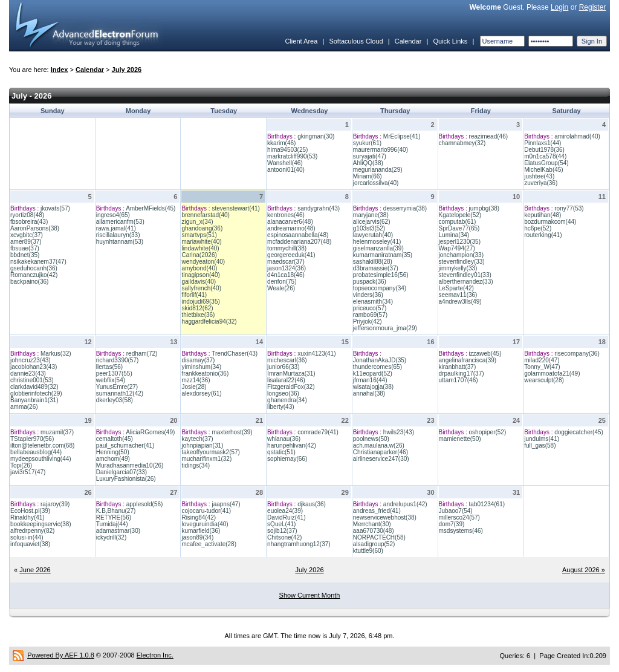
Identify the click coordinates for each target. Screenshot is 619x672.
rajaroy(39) (55, 504)
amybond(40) (199, 268)
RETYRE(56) (114, 517)
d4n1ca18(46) (286, 275)
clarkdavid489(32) (34, 387)
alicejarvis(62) (372, 222)
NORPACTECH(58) (379, 537)
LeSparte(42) (456, 288)
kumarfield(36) (201, 531)
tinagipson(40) (200, 275)
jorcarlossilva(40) (376, 183)
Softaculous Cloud (356, 41)
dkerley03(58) (115, 400)
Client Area (301, 41)
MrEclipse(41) (402, 136)
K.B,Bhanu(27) (116, 511)
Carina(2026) (199, 255)
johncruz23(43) (31, 360)
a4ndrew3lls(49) (460, 302)
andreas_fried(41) (377, 511)
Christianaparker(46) (381, 452)
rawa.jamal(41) (116, 228)
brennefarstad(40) (206, 215)
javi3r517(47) (28, 472)
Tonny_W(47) (542, 367)
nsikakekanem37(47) (38, 262)
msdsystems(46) (461, 531)
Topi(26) (21, 465)
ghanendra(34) (287, 400)
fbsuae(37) (25, 248)
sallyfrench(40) (201, 288)
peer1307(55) (114, 374)
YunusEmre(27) (117, 387)
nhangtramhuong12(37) (299, 544)
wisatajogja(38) (373, 387)
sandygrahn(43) (319, 208)
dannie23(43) (28, 374)
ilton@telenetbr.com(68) (42, 445)
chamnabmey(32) (462, 143)
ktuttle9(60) (368, 551)
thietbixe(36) (198, 315)
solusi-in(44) (27, 537)
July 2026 (127, 70)
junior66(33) (283, 367)
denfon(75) (282, 282)
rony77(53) (569, 208)
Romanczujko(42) (34, 275)
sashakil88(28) (373, 262)
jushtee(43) (539, 176)
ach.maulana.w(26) (379, 445)
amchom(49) (113, 459)
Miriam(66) (368, 176)
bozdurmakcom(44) (550, 222)
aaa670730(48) (374, 531)
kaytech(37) (197, 439)
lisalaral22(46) (286, 380)
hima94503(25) (287, 150)
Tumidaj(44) (112, 524)
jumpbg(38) (485, 208)
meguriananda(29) (378, 170)
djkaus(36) (312, 504)
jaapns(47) (226, 504)
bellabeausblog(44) (36, 452)
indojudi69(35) (200, 302)
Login (559, 7)
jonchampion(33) (462, 255)
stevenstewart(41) (235, 208)
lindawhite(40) (200, 248)
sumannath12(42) (120, 393)
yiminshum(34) (201, 367)
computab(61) (458, 222)
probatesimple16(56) (381, 275)
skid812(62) (197, 308)
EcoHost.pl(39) (30, 511)
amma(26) (24, 407)
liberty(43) (280, 407)
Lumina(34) (454, 235)
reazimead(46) (488, 136)
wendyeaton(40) (203, 262)
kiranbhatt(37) (458, 367)
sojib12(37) (282, 531)
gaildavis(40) (199, 282)
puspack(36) (370, 282)
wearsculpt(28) (544, 380)
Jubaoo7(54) (456, 511)
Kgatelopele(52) (460, 215)
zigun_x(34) (197, 222)
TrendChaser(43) (235, 354)
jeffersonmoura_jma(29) (385, 328)
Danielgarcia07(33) (122, 472)
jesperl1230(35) (460, 242)
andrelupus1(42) (405, 504)
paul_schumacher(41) (125, 445)
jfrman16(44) (370, 380)
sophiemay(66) (287, 459)
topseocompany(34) (380, 288)
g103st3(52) (369, 228)
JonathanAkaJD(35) (380, 360)
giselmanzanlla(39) (378, 248)
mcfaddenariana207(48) (299, 242)
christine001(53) (32, 380)
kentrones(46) (286, 215)
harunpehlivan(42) (292, 445)
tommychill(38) (287, 248)
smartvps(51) (199, 235)
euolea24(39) (285, 511)
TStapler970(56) (32, 439)
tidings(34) (196, 465)
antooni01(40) (286, 170)
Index (60, 70)
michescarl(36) (287, 360)
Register (593, 7)
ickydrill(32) (112, 537)
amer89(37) (26, 242)
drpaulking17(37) (462, 374)
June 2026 (35, 570)
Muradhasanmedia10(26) (130, 465)
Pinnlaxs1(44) (543, 143)
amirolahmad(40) (577, 136)
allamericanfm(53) (120, 222)
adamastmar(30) (118, 531)
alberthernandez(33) (466, 282)
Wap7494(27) (457, 248)
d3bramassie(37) (376, 268)
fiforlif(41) (194, 295)
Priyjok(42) (368, 321)
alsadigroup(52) (374, 544)
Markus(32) (56, 354)
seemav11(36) (458, 295)
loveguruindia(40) (205, 524)
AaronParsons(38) (35, 228)
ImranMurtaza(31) (291, 374)
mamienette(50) (460, 439)
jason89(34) (197, 537)
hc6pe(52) (538, 228)
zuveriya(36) (541, 183)
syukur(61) (367, 143)
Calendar (408, 41)
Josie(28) (194, 387)
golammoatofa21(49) (552, 374)
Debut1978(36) (544, 150)
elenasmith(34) (373, 302)
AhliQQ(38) (368, 163)
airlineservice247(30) (381, 459)
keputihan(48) (543, 215)
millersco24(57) (459, 517)
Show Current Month (310, 595)
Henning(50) (113, 452)
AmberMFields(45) (151, 208)
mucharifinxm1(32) (206, 459)
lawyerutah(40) (373, 235)
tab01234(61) (487, 504)
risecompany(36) (577, 354)
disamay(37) (198, 360)
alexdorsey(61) (201, 393)
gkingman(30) (316, 136)
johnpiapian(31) (202, 445)
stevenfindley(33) (462, 262)
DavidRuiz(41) (286, 517)
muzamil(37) (57, 432)
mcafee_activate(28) (209, 544)
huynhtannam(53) (120, 242)
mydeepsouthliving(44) (41, 459)
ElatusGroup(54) (546, 163)
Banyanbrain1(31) (34, 400)
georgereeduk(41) (291, 255)
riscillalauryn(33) (118, 235)
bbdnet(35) (25, 255)
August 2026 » (584, 570)
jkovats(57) (55, 208)
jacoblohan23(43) (34, 367)
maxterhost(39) (232, 432)
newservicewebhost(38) (385, 517)
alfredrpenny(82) (32, 531)
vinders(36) (368, 295)
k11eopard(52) (373, 374)
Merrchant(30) (372, 524)
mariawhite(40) (201, 242)
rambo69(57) (370, 315)
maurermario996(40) (381, 150)
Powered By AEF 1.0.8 (61, 655)
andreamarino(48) (291, 228)
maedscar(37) (286, 262)
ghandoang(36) (202, 228)
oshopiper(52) (488, 432)
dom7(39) (452, 524)
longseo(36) (283, 393)
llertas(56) (109, 367)
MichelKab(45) (543, 170)
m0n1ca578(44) (545, 156)
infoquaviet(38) (30, 544)
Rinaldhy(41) (28, 517)
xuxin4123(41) (316, 354)
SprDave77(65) (459, 228)
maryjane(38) (371, 215)
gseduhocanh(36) (34, 268)
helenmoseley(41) (377, 242)
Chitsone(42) (284, 537)
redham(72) (142, 354)
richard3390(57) (118, 360)
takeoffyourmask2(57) (211, 452)
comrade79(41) (318, 432)
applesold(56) (145, 504)
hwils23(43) (399, 432)
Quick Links (450, 41)
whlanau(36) (284, 439)
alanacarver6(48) (290, 222)
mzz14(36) (196, 380)
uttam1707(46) (459, 380)
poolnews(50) (371, 439)
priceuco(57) (370, 308)
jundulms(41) (542, 439)
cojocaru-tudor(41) (206, 511)
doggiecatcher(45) (579, 432)
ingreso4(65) (113, 215)
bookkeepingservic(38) (41, 524)
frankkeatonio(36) (205, 374)
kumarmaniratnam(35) (383, 255)
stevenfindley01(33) (465, 275)
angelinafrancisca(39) (468, 360)
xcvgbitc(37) (27, 235)
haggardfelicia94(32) (209, 321)
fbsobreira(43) (29, 222)
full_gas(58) (540, 445)
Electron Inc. (155, 655)
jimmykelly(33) (458, 268)
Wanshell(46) (285, 163)
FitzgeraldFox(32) (291, 387)
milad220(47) (542, 360)
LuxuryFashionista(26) (126, 479)
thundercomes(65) (378, 367)
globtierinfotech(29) (36, 393)
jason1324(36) (287, 268)
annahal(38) (369, 393)
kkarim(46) (281, 143)
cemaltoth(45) (115, 439)
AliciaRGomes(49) (150, 432)
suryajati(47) (370, 156)
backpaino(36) (29, 282)
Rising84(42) (199, 517)
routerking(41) (543, 235)
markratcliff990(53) (292, 156)
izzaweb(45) (485, 354)
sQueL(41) (281, 524)
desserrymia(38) (405, 208)
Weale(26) (281, 288)
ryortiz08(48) (27, 215)
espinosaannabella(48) (298, 235)
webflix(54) (111, 380)
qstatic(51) (281, 452)
